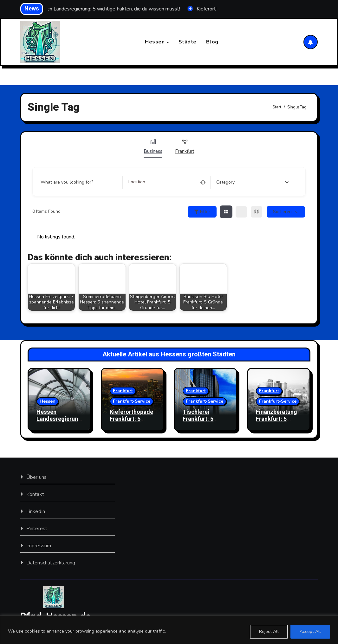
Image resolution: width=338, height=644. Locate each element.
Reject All (269, 631)
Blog (212, 42)
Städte (188, 42)
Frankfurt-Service (132, 401)
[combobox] (253, 182)
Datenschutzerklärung (51, 563)
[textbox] (225, 182)
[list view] (241, 212)
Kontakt (35, 495)
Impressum (39, 546)
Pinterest (37, 529)
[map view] (257, 212)
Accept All (310, 631)
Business (153, 146)
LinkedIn (36, 512)
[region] (169, 630)
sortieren (282, 212)
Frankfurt (185, 146)
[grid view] (226, 212)
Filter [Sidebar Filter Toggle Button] (202, 212)
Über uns (37, 478)
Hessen (156, 42)
